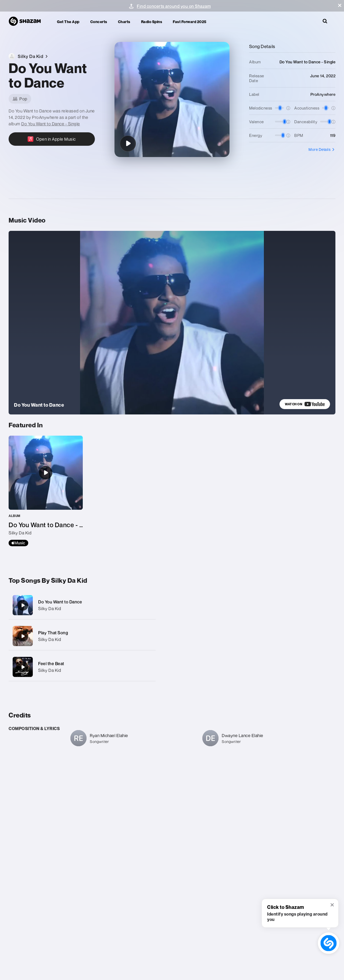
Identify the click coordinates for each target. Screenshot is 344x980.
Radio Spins (152, 22)
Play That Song (53, 633)
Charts (124, 22)
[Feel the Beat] (82, 667)
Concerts (99, 22)
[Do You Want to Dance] (128, 144)
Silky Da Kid (50, 609)
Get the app (68, 22)
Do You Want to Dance (60, 602)
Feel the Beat (51, 664)
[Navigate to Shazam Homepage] (27, 21)
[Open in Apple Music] (52, 139)
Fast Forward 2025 (190, 22)
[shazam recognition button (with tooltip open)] (329, 943)
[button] (340, 5)
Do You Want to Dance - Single (51, 124)
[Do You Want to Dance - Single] (46, 491)
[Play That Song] (82, 636)
